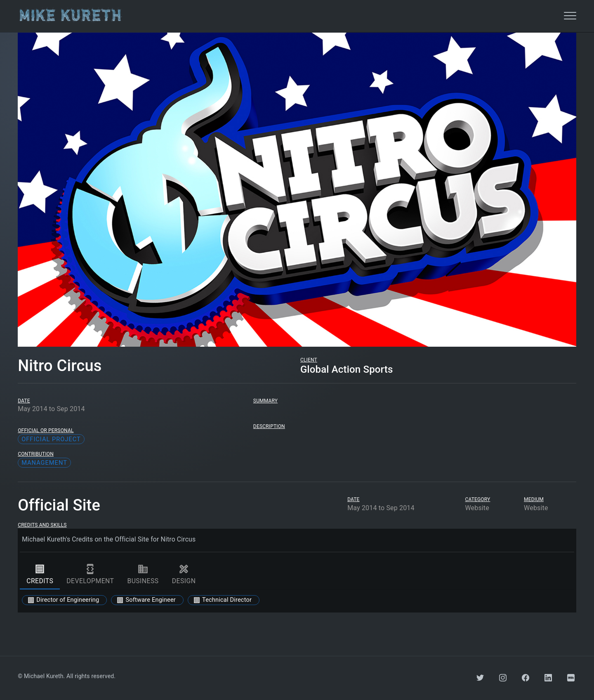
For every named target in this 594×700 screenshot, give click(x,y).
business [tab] (143, 575)
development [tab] (90, 575)
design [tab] (184, 575)
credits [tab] (40, 575)
